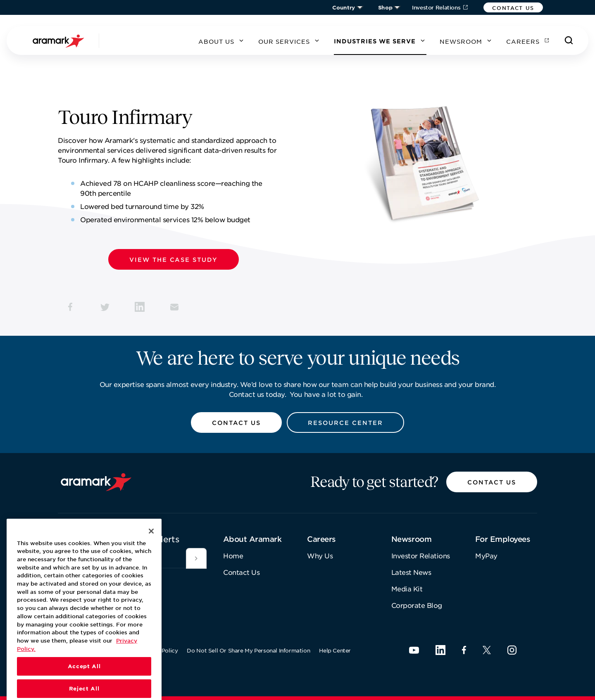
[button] (513, 7)
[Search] (569, 40)
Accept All (84, 681)
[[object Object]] (196, 558)
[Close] (151, 546)
